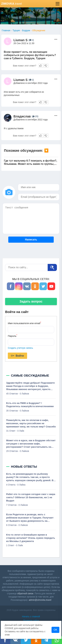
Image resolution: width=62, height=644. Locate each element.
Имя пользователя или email (24, 323)
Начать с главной (31, 616)
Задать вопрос (31, 301)
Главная (6, 30)
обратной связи (25, 593)
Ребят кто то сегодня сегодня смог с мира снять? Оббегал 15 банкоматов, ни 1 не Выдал (31, 497)
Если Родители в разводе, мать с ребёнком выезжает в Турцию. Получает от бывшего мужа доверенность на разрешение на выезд (30, 518)
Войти (17, 356)
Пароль (12, 336)
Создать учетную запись (20, 348)
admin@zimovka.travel (40, 600)
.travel (12, 4)
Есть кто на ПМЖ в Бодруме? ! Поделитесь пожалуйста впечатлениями (30, 405)
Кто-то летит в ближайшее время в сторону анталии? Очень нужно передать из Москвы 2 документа (31, 538)
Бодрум (26, 30)
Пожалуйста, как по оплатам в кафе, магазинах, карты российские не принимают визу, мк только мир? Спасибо (31, 423)
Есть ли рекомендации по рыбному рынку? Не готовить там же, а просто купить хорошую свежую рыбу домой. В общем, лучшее (30, 477)
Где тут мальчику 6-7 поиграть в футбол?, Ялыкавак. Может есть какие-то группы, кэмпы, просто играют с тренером (31, 162)
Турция (16, 30)
